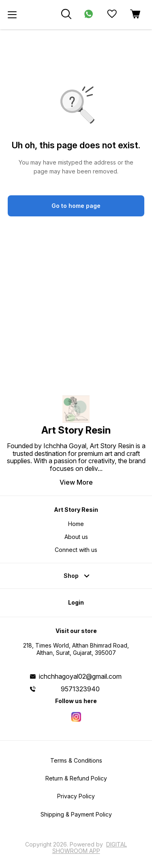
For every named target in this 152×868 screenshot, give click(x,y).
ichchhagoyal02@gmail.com (80, 676)
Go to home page (76, 206)
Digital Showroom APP (90, 848)
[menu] (12, 15)
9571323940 (80, 689)
